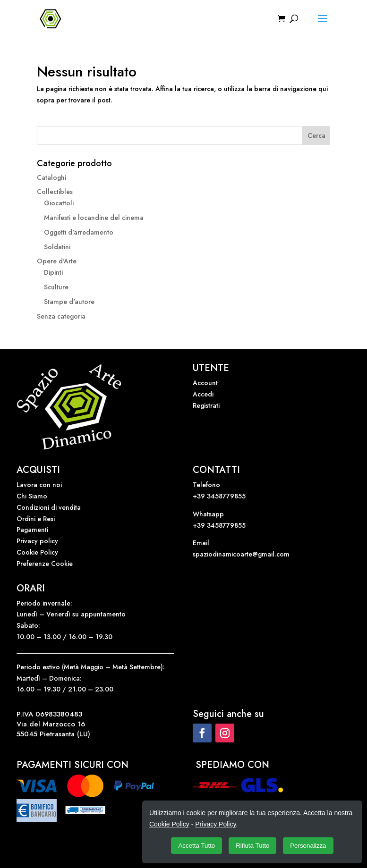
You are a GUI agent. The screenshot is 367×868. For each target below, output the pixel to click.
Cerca (316, 135)
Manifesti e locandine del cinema (94, 218)
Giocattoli (59, 203)
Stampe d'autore (69, 302)
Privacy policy (37, 541)
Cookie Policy (37, 552)
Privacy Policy (215, 824)
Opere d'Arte (57, 261)
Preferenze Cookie (45, 564)
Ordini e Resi (36, 519)
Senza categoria (61, 316)
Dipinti (53, 272)
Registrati (206, 405)
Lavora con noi (39, 485)
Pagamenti (32, 530)
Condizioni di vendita (49, 507)
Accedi (203, 394)
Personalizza (308, 846)
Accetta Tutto (196, 846)
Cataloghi (51, 177)
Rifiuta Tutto (252, 846)
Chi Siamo (32, 496)
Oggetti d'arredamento (79, 232)
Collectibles (55, 192)
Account (205, 383)
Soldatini (57, 247)
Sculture (56, 287)
